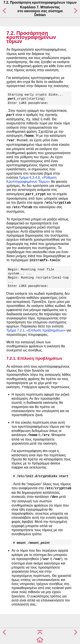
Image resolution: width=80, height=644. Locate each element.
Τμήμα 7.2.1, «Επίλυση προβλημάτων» (36, 330)
